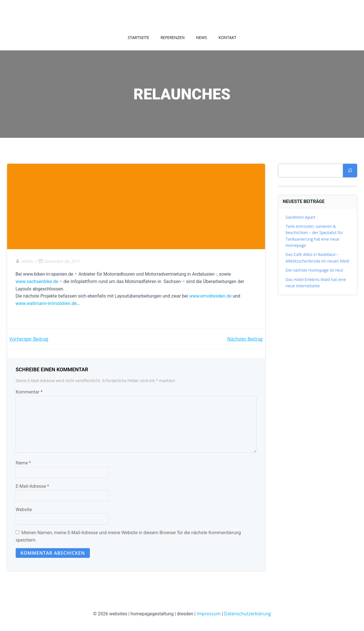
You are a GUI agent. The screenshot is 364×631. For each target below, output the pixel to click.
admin (24, 262)
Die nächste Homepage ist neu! (315, 270)
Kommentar (29, 393)
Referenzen (172, 37)
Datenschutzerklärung (248, 614)
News (201, 37)
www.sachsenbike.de (37, 282)
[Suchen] (350, 171)
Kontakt (227, 37)
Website (24, 510)
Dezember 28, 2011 (59, 262)
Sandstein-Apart (301, 217)
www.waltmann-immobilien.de (46, 304)
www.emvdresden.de (211, 296)
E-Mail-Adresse (32, 487)
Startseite (138, 37)
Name (23, 463)
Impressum (208, 614)
